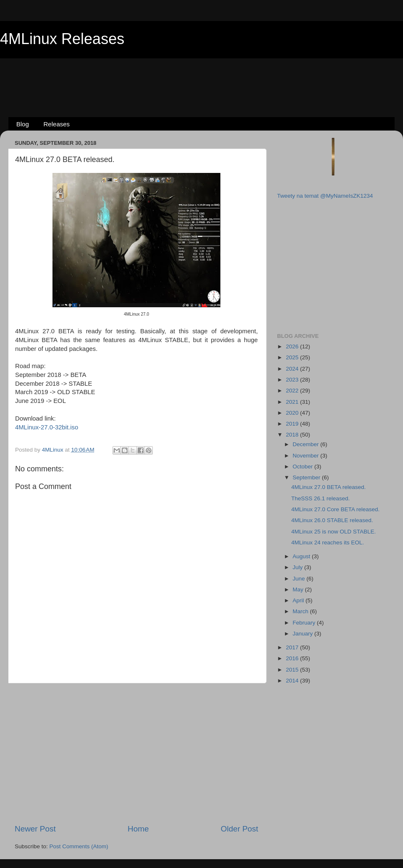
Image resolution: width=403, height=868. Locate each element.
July (298, 567)
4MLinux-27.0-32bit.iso (47, 427)
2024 (293, 369)
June (300, 579)
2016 (293, 658)
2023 (293, 380)
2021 (293, 402)
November (306, 456)
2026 (293, 346)
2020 (293, 413)
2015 (293, 670)
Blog (23, 124)
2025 (293, 357)
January (304, 634)
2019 (293, 424)
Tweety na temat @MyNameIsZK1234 (325, 196)
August (302, 556)
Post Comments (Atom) (79, 846)
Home (138, 829)
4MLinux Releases (62, 39)
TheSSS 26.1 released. (321, 498)
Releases (57, 124)
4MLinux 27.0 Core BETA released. (336, 509)
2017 (293, 647)
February (305, 623)
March (301, 611)
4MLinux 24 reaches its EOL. (328, 542)
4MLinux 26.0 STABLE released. (332, 520)
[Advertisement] (202, 74)
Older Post (239, 829)
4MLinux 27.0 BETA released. (329, 487)
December (306, 444)
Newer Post (35, 829)
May (299, 590)
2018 (293, 435)
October (304, 467)
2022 (293, 391)
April (299, 600)
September (307, 477)
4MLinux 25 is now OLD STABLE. (334, 532)
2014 (293, 681)
